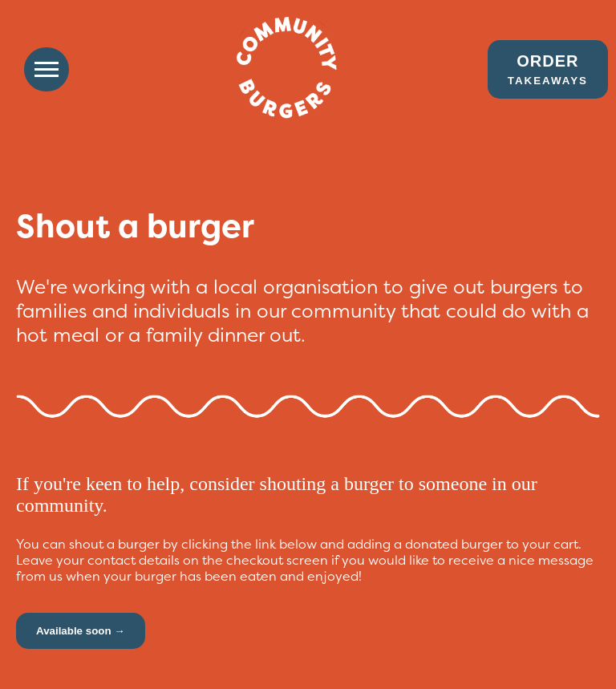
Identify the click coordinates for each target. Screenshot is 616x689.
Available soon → (81, 631)
